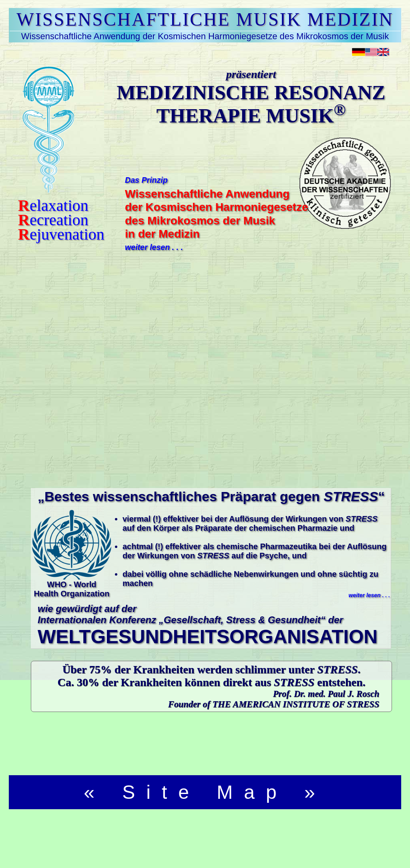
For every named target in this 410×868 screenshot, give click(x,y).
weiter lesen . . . (154, 247)
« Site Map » (205, 792)
